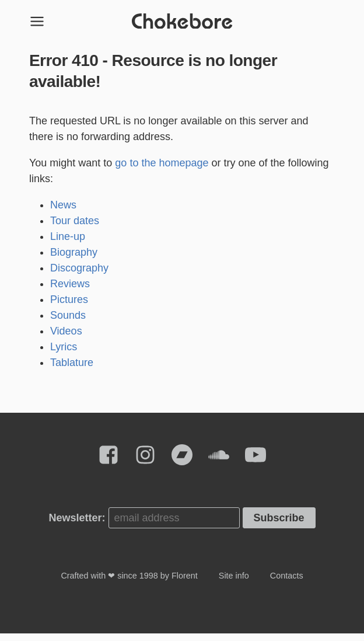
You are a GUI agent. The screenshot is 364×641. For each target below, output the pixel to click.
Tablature (72, 370)
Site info (234, 583)
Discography (79, 276)
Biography (74, 260)
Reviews (70, 291)
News (63, 212)
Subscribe (279, 525)
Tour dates (75, 228)
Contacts (287, 583)
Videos (66, 339)
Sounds (68, 323)
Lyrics (64, 354)
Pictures (69, 307)
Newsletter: (77, 525)
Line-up (68, 244)
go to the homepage (162, 170)
